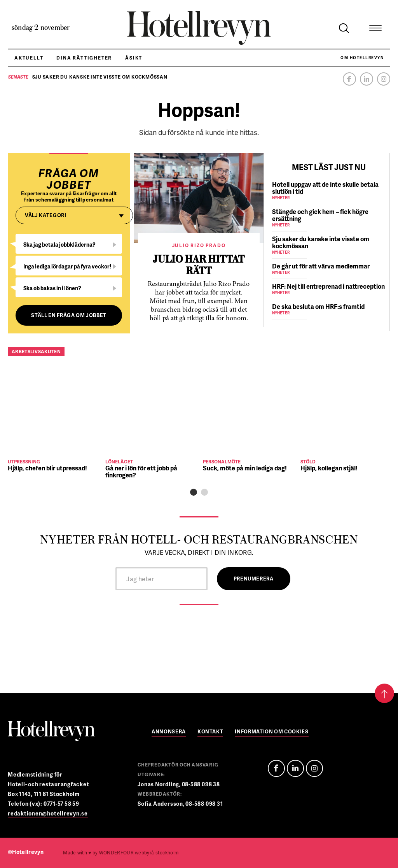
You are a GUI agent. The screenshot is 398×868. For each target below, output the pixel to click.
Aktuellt (29, 58)
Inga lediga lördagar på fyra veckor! (67, 266)
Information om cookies (271, 732)
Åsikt (134, 58)
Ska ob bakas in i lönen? (52, 288)
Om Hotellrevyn (362, 58)
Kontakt (210, 732)
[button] (194, 492)
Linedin (295, 768)
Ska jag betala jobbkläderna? (59, 245)
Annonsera (169, 732)
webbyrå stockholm (139, 853)
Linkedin (367, 79)
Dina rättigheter (84, 58)
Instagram (384, 79)
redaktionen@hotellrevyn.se (48, 813)
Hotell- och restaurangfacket (49, 784)
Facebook (349, 79)
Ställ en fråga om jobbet (69, 315)
